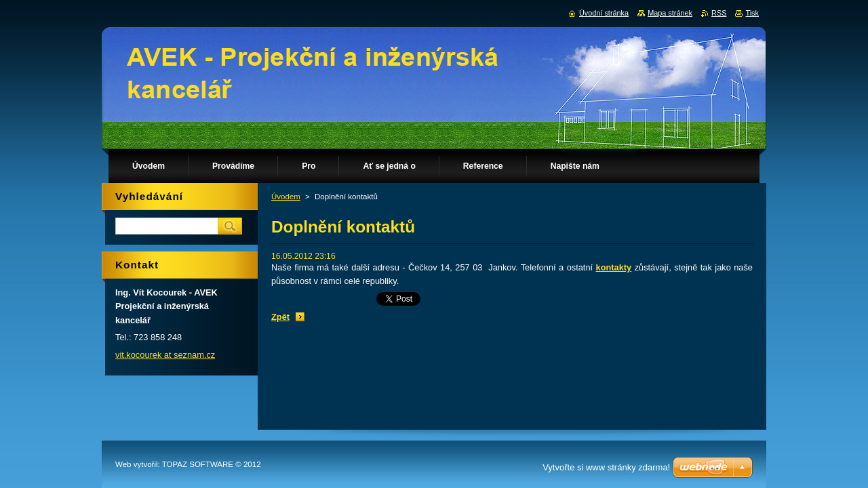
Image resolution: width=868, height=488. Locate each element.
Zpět (280, 317)
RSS (719, 13)
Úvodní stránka (604, 13)
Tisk (752, 13)
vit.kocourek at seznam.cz (165, 355)
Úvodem (286, 197)
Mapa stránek (670, 13)
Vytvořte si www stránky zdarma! (606, 467)
